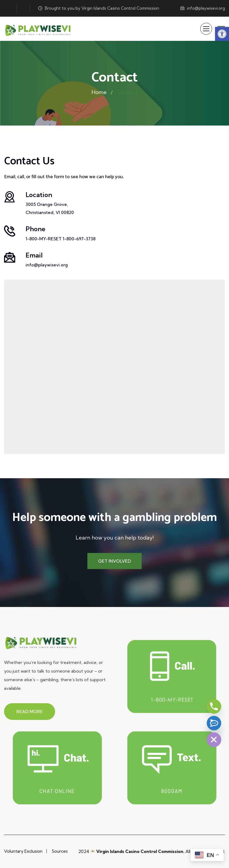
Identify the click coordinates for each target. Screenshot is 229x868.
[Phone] (214, 706)
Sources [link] (60, 851)
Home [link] (99, 92)
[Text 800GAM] (214, 723)
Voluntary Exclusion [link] (23, 851)
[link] (222, 34)
